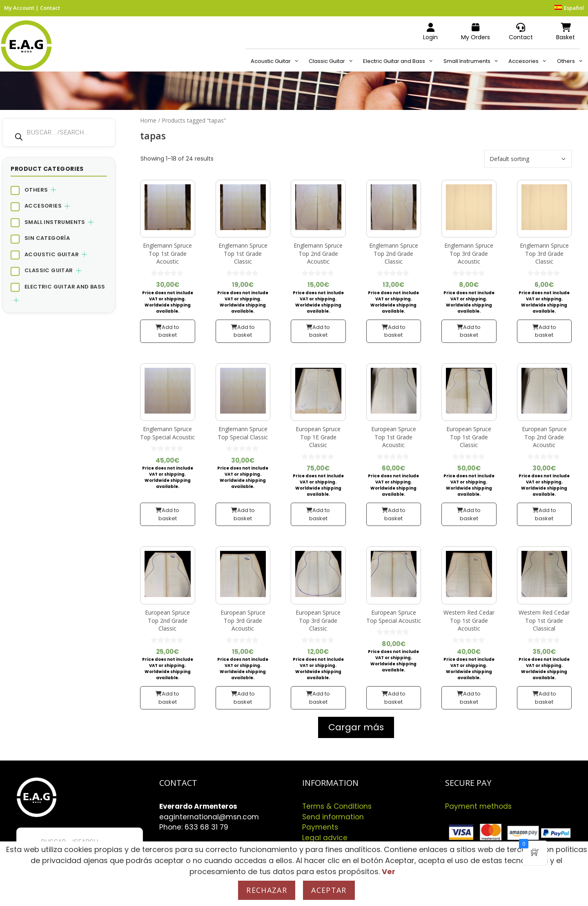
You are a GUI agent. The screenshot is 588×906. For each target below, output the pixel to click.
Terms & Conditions (337, 806)
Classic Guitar (333, 61)
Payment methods (478, 806)
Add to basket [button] (169, 331)
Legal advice (325, 838)
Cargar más (356, 727)
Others (572, 61)
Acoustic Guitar (277, 61)
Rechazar (267, 890)
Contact (50, 8)
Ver (389, 871)
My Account (19, 8)
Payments (320, 827)
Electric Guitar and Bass (401, 61)
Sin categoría (47, 238)
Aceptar (329, 890)
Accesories (530, 61)
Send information (333, 817)
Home (148, 120)
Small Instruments (473, 61)
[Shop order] (528, 159)
